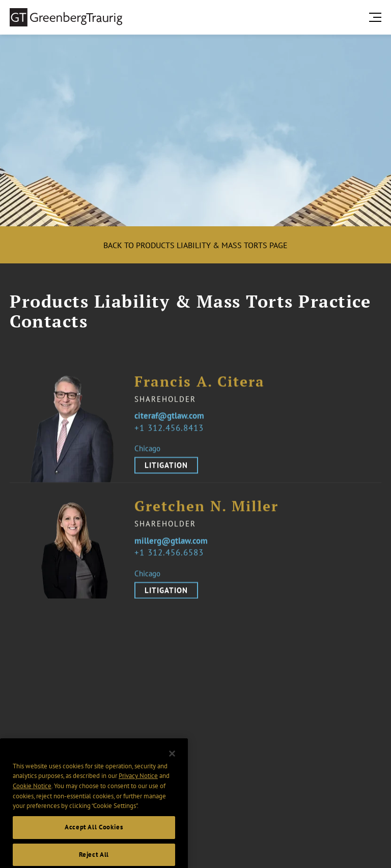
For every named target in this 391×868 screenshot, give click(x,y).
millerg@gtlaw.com (171, 548)
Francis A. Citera (200, 388)
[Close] (172, 763)
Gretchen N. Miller (206, 513)
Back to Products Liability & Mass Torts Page (195, 245)
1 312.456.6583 (172, 560)
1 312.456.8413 (172, 435)
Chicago (147, 455)
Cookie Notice (32, 795)
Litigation (166, 472)
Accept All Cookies (94, 836)
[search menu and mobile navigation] (377, 17)
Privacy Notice (138, 785)
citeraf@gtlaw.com (169, 423)
